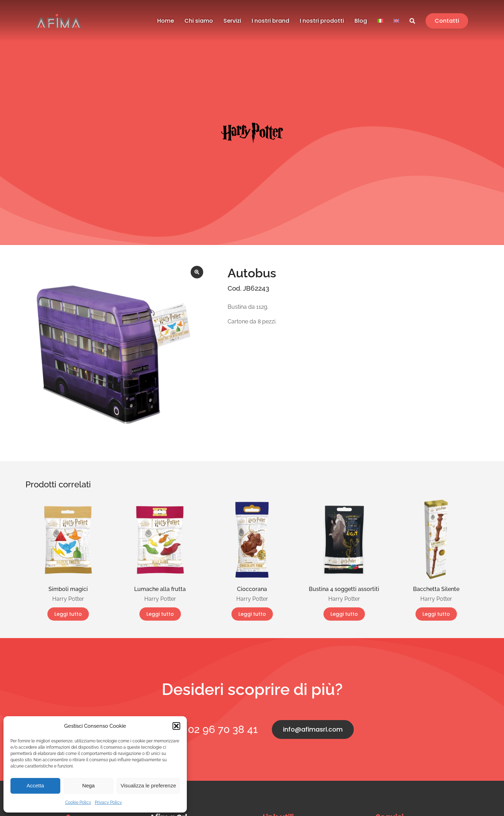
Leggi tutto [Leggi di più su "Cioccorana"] (252, 614)
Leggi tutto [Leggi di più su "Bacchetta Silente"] (436, 614)
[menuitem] (380, 21)
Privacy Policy (108, 802)
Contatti (447, 21)
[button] (176, 726)
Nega (89, 785)
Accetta (35, 785)
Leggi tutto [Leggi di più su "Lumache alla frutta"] (160, 614)
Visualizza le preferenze (148, 785)
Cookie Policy (78, 802)
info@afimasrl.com (313, 729)
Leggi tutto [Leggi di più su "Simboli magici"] (68, 614)
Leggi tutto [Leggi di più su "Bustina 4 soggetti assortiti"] (344, 614)
